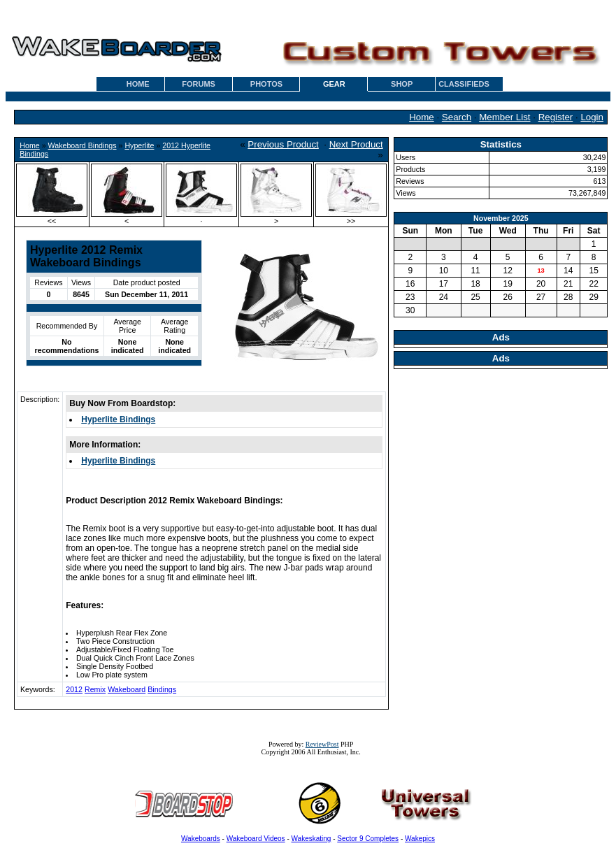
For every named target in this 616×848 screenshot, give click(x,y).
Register (556, 117)
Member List (504, 117)
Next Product (356, 144)
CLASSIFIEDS (464, 84)
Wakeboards (201, 839)
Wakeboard (127, 689)
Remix (95, 689)
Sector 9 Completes (368, 839)
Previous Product (283, 144)
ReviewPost (322, 744)
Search (457, 117)
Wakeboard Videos (256, 839)
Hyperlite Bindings (118, 419)
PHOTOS (266, 84)
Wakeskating (311, 839)
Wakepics (420, 839)
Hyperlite (139, 145)
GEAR (334, 84)
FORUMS (199, 84)
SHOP (402, 84)
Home (422, 117)
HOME (138, 84)
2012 (74, 689)
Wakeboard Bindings (83, 145)
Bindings (162, 689)
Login (592, 117)
